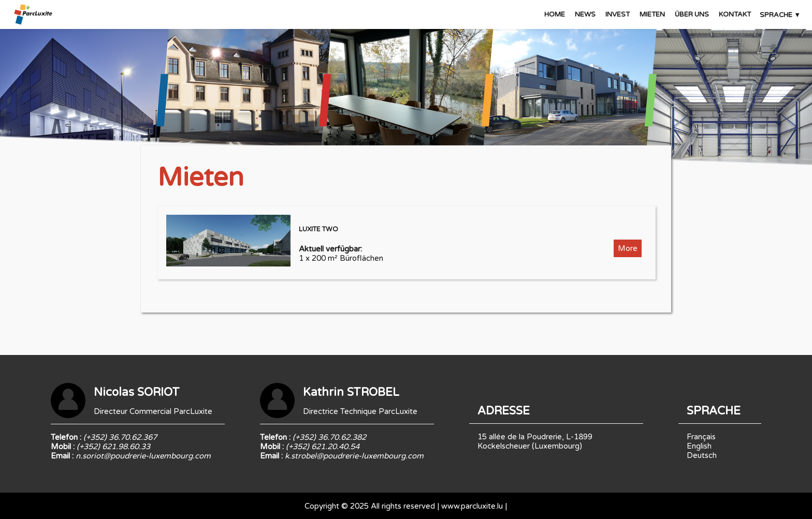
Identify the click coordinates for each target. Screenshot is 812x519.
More (628, 248)
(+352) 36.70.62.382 (329, 437)
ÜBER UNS (692, 14)
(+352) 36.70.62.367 (120, 437)
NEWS (585, 14)
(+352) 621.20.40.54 (323, 447)
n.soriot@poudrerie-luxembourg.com (143, 456)
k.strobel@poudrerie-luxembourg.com (354, 456)
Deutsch (702, 455)
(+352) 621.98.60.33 (113, 447)
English (699, 446)
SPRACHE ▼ (780, 15)
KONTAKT (735, 14)
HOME (555, 14)
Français (701, 437)
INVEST (618, 14)
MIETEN (652, 14)
